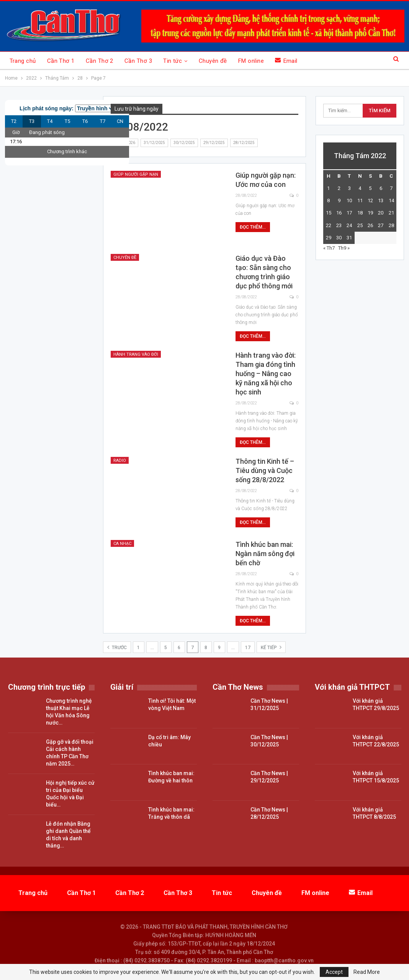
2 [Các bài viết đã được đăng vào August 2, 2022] (339, 188)
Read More (367, 972)
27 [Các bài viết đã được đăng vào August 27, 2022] (381, 225)
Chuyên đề (213, 61)
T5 (67, 121)
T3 (32, 121)
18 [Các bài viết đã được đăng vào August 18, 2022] (360, 213)
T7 (103, 121)
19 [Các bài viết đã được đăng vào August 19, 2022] (370, 213)
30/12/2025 (184, 143)
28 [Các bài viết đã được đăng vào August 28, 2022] (391, 225)
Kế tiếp (271, 647)
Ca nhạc (122, 544)
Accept (334, 972)
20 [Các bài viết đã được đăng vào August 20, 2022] (381, 213)
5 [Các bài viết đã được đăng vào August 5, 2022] (370, 188)
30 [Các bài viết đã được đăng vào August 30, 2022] (339, 238)
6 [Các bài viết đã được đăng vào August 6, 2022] (381, 188)
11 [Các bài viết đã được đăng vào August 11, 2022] (360, 200)
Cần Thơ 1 (61, 61)
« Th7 (329, 248)
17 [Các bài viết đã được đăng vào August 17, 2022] (349, 213)
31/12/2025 (154, 143)
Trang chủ (23, 61)
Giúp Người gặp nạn (136, 174)
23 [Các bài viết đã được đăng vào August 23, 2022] (339, 225)
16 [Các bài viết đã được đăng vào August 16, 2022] (339, 213)
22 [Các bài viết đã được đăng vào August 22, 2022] (329, 225)
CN (120, 121)
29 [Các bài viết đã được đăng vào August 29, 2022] (329, 238)
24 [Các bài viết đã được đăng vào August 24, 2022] (349, 225)
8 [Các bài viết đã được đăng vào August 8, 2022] (328, 200)
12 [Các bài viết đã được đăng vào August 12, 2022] (370, 200)
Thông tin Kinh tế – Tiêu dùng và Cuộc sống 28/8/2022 (265, 470)
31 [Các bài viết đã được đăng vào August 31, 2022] (349, 238)
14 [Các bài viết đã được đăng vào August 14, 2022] (391, 200)
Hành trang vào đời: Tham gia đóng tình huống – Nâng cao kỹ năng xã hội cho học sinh (266, 374)
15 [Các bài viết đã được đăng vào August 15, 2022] (329, 213)
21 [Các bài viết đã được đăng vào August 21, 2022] (391, 213)
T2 (14, 121)
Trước (117, 647)
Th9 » (344, 248)
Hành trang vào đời (136, 354)
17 (248, 648)
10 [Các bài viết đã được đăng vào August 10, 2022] (349, 200)
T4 (50, 121)
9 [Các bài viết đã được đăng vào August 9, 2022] (339, 200)
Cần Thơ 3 (138, 61)
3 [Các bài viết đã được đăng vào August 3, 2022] (349, 188)
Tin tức (173, 61)
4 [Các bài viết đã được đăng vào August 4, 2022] (360, 188)
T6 (85, 121)
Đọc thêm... (253, 227)
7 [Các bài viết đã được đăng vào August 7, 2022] (391, 188)
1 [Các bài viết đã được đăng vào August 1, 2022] (328, 188)
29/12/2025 (214, 143)
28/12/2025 (244, 143)
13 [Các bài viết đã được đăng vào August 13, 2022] (381, 200)
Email (286, 61)
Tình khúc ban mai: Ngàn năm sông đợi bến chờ (265, 554)
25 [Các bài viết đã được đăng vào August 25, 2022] (360, 225)
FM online (251, 61)
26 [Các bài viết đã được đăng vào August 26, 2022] (370, 225)
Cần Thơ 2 (100, 61)
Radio (120, 461)
